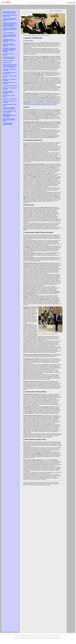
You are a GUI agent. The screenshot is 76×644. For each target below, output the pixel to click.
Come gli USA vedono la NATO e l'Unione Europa (9, 58)
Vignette (48, 636)
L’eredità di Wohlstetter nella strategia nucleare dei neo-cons (10, 29)
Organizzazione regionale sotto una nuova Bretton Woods (9, 120)
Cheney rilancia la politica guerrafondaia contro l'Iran (9, 12)
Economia (43, 636)
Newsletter (57, 636)
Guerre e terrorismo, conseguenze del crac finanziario (8, 92)
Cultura (44, 638)
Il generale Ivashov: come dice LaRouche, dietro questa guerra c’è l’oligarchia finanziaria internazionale (10, 24)
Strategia (48, 638)
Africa (26, 638)
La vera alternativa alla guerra (10, 86)
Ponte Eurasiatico (36, 636)
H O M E (18, 636)
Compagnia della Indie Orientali (48, 98)
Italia (23, 638)
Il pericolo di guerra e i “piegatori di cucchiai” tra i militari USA (9, 41)
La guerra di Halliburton (9, 33)
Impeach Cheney (7, 63)
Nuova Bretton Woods (26, 636)
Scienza (59, 638)
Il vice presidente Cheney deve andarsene (9, 73)
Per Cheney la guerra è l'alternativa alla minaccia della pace (9, 45)
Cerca (52, 636)
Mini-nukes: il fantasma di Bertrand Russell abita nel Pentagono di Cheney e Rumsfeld (9, 50)
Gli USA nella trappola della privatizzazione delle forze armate (9, 36)
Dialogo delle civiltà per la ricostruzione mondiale (9, 108)
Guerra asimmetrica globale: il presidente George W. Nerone (10, 20)
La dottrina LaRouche (8, 60)
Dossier (30, 638)
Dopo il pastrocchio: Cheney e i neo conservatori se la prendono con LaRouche (10, 66)
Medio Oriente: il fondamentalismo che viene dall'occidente (10, 115)
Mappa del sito (18, 638)
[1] (49, 57)
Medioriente (54, 638)
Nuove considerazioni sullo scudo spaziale (9, 112)
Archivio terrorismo (37, 638)
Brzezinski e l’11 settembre (9, 99)
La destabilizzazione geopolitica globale (8, 124)
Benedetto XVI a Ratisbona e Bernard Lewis (10, 16)
